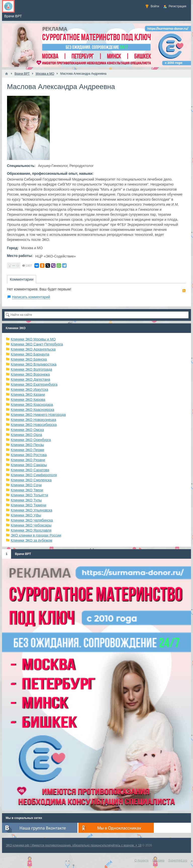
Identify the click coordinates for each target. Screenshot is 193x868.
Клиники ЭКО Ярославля (31, 530)
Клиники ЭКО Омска (27, 430)
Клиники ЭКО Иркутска (30, 389)
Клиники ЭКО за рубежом (32, 540)
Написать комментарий (31, 297)
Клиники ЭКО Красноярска (33, 410)
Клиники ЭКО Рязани (28, 460)
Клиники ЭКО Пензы (27, 445)
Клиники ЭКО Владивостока (34, 364)
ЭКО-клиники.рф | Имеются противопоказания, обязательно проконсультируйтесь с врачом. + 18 (74, 845)
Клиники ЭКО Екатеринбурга (34, 384)
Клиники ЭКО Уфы (26, 515)
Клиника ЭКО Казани (28, 395)
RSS (184, 291)
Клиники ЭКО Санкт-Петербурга (37, 344)
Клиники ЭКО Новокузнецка (34, 420)
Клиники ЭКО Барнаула (30, 354)
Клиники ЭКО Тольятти (30, 495)
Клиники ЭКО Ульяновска (32, 510)
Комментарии (22, 279)
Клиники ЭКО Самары (29, 465)
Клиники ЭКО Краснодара (32, 405)
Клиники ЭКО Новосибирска (34, 425)
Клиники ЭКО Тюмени (29, 505)
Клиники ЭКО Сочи (26, 485)
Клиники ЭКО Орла (27, 435)
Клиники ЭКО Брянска (29, 359)
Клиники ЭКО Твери (27, 490)
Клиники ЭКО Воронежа (30, 374)
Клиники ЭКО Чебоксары (31, 525)
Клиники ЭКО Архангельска (33, 349)
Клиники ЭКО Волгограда (32, 369)
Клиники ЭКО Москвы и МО (33, 339)
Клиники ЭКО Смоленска (31, 480)
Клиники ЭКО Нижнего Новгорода (38, 415)
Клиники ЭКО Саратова (30, 470)
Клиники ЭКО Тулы (26, 500)
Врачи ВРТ (23, 554)
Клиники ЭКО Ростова (29, 455)
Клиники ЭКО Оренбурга (31, 440)
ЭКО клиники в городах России (36, 535)
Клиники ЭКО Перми (28, 450)
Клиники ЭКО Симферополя (34, 475)
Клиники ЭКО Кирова (28, 400)
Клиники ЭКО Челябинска (32, 520)
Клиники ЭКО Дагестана (31, 379)
